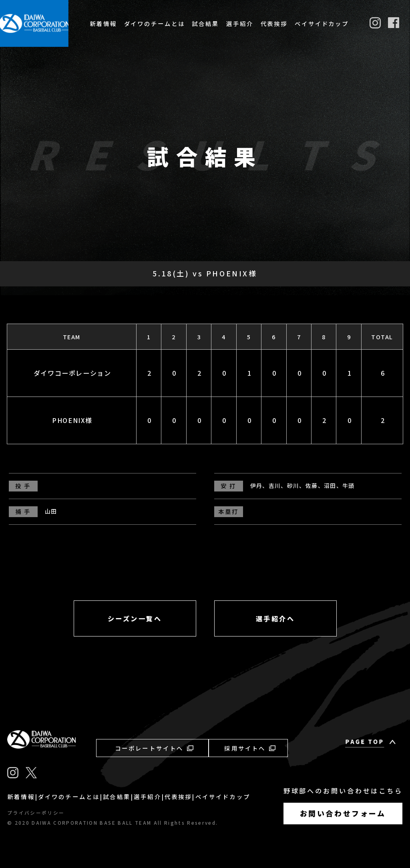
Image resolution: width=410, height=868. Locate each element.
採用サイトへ (250, 748)
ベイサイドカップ (322, 23)
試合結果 (205, 23)
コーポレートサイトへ (154, 748)
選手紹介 (240, 23)
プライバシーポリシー (36, 813)
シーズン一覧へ (135, 618)
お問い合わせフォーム (343, 813)
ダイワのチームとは (155, 23)
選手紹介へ (275, 618)
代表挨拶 (274, 23)
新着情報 (103, 23)
